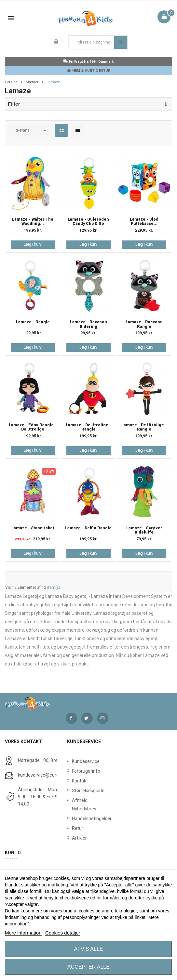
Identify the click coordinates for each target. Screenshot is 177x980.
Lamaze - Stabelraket (33, 528)
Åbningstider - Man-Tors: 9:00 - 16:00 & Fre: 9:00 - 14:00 (43, 797)
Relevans (22, 130)
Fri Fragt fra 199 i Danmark (88, 62)
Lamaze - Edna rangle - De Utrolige (33, 427)
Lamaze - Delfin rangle (88, 528)
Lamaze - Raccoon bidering (88, 324)
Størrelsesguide (88, 791)
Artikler (79, 838)
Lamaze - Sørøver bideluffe (144, 530)
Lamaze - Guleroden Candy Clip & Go (88, 222)
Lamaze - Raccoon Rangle (144, 324)
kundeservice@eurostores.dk (48, 775)
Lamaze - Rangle (33, 322)
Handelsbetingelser (88, 819)
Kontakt (80, 781)
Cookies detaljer (63, 933)
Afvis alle (89, 949)
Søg (121, 42)
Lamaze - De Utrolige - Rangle (88, 427)
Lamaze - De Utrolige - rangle (144, 427)
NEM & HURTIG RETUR (88, 71)
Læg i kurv (33, 244)
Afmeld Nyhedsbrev (84, 805)
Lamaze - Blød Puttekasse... (144, 222)
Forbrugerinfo (86, 771)
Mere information (23, 933)
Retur (78, 828)
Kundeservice (86, 761)
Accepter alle (88, 967)
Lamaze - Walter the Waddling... (33, 222)
